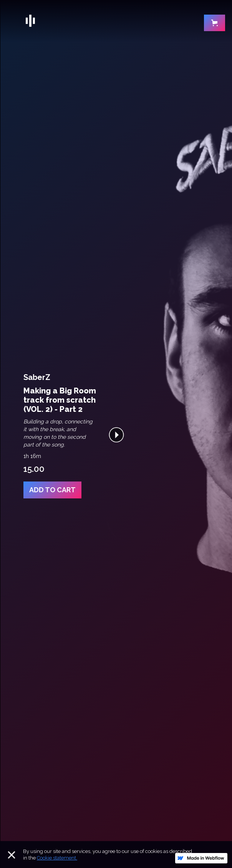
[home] (108, 21)
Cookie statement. (57, 858)
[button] (215, 25)
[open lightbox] (116, 434)
